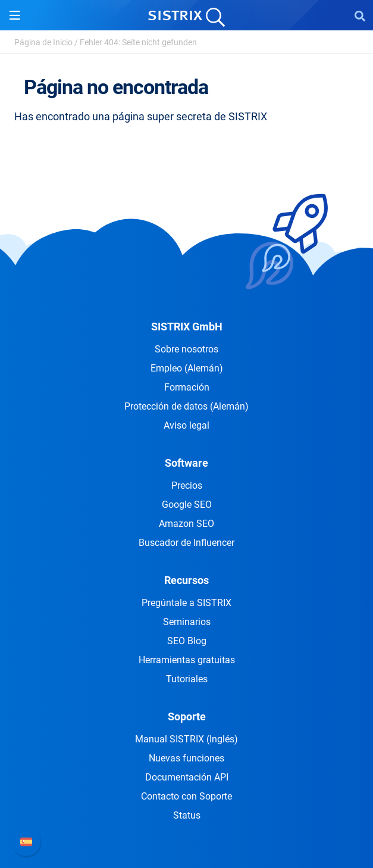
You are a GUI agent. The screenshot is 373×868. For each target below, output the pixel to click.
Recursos (186, 580)
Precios (187, 485)
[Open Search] (360, 15)
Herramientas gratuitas (187, 660)
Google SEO (187, 505)
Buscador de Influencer (186, 543)
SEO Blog (187, 641)
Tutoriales (187, 679)
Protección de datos (186, 406)
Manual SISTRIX (186, 739)
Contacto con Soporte (186, 796)
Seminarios (187, 622)
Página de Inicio (43, 42)
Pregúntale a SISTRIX (186, 603)
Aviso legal (186, 425)
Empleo (187, 368)
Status (187, 815)
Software (186, 463)
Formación (187, 387)
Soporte (187, 716)
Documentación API (187, 777)
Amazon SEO (186, 524)
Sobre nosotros (186, 349)
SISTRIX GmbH (187, 327)
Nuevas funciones (186, 758)
